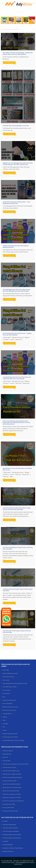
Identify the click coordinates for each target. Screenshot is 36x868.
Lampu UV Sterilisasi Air (9, 700)
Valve (4, 720)
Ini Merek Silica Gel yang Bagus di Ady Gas (16, 126)
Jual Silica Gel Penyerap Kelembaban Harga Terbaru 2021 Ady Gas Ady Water (17, 509)
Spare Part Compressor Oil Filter (12, 797)
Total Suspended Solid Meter (11, 831)
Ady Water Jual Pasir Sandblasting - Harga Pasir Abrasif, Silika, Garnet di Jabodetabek (18, 53)
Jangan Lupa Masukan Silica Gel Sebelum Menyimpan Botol (16, 246)
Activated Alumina (8, 751)
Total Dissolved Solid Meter (10, 828)
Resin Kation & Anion (9, 677)
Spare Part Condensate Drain (11, 791)
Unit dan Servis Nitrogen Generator (12, 777)
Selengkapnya (9, 63)
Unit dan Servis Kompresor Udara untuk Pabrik (16, 764)
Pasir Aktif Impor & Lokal (10, 687)
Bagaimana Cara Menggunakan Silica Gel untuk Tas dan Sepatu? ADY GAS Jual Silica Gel (18, 164)
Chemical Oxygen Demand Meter (12, 838)
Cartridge (5, 724)
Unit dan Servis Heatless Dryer (11, 771)
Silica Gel (5, 757)
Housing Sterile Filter (8, 808)
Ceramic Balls (6, 761)
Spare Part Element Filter (10, 781)
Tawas (5, 730)
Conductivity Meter (8, 845)
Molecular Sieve (7, 754)
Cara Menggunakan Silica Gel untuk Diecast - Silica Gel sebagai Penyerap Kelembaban (17, 290)
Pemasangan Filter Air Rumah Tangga (13, 740)
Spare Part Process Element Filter (12, 787)
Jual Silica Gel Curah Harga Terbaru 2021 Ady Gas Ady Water (17, 632)
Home (3, 29)
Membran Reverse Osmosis (10, 707)
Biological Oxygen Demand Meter (12, 835)
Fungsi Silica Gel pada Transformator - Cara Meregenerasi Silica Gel (16, 203)
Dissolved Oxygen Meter (9, 825)
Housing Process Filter (9, 804)
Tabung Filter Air (7, 714)
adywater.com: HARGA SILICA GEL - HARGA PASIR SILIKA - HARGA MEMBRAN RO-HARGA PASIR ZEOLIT (18, 862)
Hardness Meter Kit (8, 851)
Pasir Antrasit (6, 690)
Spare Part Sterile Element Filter (11, 784)
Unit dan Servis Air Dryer (9, 767)
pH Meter (5, 821)
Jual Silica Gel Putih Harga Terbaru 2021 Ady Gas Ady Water (18, 590)
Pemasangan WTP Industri (10, 737)
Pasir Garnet (6, 693)
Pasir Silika (6, 670)
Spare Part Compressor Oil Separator (13, 801)
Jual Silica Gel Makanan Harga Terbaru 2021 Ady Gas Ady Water (18, 548)
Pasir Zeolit (6, 680)
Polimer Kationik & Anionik (10, 734)
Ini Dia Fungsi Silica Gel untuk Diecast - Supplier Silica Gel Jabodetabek (17, 334)
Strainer (5, 717)
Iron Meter (5, 841)
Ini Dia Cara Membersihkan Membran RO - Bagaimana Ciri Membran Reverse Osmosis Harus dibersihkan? (16, 423)
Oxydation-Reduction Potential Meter (13, 848)
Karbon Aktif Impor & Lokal (10, 673)
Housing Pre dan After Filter (10, 811)
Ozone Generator (7, 703)
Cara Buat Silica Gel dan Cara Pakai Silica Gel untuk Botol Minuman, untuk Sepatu (17, 378)
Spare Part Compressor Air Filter (12, 794)
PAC (4, 727)
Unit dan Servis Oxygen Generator (12, 774)
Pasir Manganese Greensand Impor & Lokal (15, 683)
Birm (4, 697)
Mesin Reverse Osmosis (9, 710)
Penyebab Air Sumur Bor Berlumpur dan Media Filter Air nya (17, 469)
